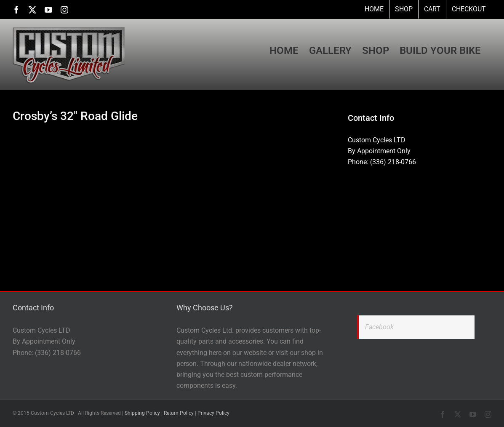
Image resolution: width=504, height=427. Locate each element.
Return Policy (179, 413)
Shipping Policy (142, 413)
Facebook (379, 327)
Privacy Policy (213, 413)
